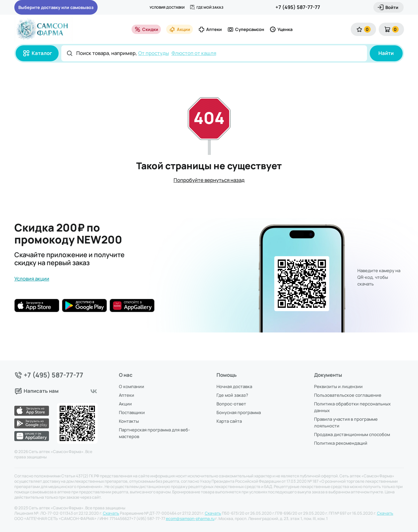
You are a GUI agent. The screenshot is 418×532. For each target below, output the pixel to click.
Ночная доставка (234, 386)
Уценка (281, 29)
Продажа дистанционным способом (352, 434)
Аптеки (210, 29)
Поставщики (132, 412)
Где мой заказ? (232, 395)
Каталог (37, 53)
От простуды (154, 53)
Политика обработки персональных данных (352, 407)
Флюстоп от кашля (194, 53)
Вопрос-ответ (231, 404)
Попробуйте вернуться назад (209, 180)
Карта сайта (229, 421)
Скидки (146, 29)
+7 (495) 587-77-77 (298, 7)
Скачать (111, 513)
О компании (132, 386)
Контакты (129, 421)
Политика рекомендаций (341, 443)
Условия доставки (167, 7)
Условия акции (32, 279)
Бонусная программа (239, 412)
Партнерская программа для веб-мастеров (154, 433)
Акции (180, 29)
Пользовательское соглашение (348, 395)
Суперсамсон (246, 29)
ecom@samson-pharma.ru (190, 519)
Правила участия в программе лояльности (346, 422)
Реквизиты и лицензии (338, 386)
